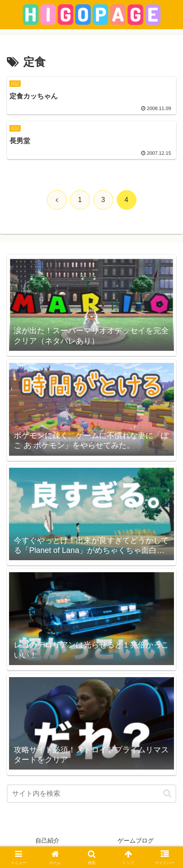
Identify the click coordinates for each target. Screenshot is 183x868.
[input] (91, 794)
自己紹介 (47, 840)
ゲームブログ (136, 840)
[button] (167, 793)
